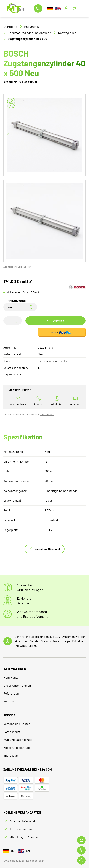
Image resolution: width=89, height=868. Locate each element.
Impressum (11, 755)
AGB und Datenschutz (18, 740)
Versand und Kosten (17, 724)
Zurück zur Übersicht (45, 549)
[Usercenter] (66, 8)
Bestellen (55, 321)
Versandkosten (47, 414)
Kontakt (9, 701)
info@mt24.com (25, 646)
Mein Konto (11, 677)
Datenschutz (12, 732)
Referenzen (11, 693)
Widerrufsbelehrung (17, 748)
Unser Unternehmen (17, 685)
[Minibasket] (75, 8)
